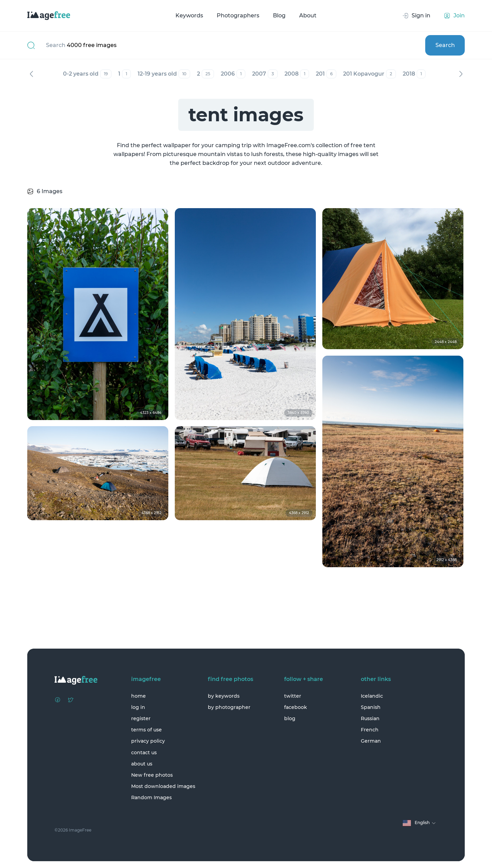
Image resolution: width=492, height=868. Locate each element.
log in (138, 707)
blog (290, 718)
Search (445, 45)
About (308, 15)
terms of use (147, 730)
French (370, 730)
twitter (293, 696)
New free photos (152, 775)
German (371, 741)
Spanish (371, 707)
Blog (279, 15)
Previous (31, 74)
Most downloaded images (163, 786)
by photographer (229, 707)
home (139, 696)
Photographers (238, 15)
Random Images (151, 797)
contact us (144, 753)
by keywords (224, 696)
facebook (296, 707)
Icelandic (372, 696)
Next (461, 74)
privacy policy (148, 741)
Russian (370, 718)
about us (142, 764)
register (141, 718)
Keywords (189, 15)
